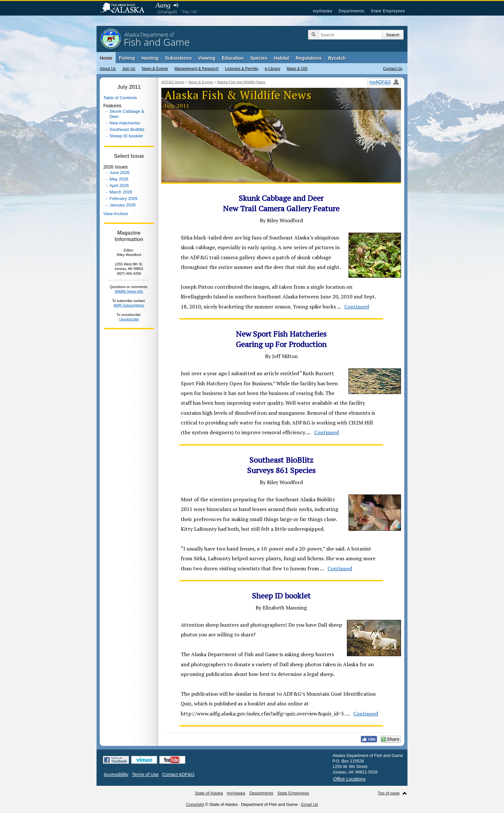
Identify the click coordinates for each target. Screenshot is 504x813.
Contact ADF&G (178, 774)
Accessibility (116, 774)
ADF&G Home (173, 82)
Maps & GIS (297, 69)
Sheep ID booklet (126, 136)
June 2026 (120, 173)
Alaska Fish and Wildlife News (241, 82)
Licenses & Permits (242, 69)
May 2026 (119, 179)
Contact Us (393, 69)
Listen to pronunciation (176, 5)
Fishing (127, 58)
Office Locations (349, 779)
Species (259, 58)
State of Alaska (125, 8)
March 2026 (121, 192)
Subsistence (178, 58)
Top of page (389, 793)
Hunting (150, 58)
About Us (108, 69)
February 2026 (124, 198)
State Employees (388, 11)
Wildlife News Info (129, 291)
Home (106, 58)
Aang (163, 5)
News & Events (155, 69)
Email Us (310, 804)
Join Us (129, 69)
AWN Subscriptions (129, 305)
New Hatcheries (125, 123)
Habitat (281, 58)
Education (233, 58)
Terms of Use (145, 774)
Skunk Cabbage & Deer (127, 114)
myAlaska (323, 11)
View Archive (116, 214)
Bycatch (337, 58)
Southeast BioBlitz (127, 129)
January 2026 (123, 205)
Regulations (309, 58)
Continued (357, 307)
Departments (351, 11)
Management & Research (197, 69)
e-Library (273, 69)
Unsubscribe (129, 319)
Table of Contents (120, 98)
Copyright (195, 804)
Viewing (207, 58)
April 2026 (119, 186)
